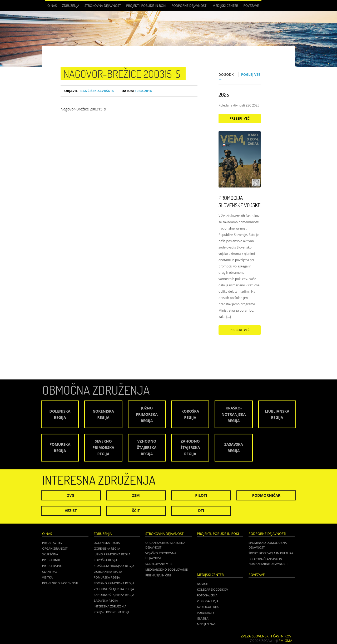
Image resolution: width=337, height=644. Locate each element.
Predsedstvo (52, 566)
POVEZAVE (251, 6)
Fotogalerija (207, 595)
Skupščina (50, 554)
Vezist (71, 511)
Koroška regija (106, 560)
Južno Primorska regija (112, 554)
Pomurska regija (107, 577)
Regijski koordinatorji (111, 612)
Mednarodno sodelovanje (167, 569)
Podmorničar (266, 495)
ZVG (71, 495)
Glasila (203, 618)
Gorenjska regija (107, 548)
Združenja (71, 6)
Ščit (136, 511)
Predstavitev (52, 543)
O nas (52, 6)
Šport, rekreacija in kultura (271, 553)
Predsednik (51, 560)
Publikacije (205, 613)
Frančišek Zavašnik (89, 91)
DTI (201, 511)
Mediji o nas (206, 624)
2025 (224, 95)
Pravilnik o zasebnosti (60, 583)
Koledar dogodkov (212, 589)
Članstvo (50, 572)
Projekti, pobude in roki (146, 6)
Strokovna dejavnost (103, 6)
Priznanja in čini (158, 575)
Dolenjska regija (107, 543)
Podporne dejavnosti (189, 6)
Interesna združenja (110, 606)
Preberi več (240, 118)
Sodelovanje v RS (159, 564)
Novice (202, 584)
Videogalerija (208, 601)
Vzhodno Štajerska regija (114, 589)
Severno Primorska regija (114, 583)
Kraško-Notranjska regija (114, 566)
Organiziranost (55, 548)
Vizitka (47, 577)
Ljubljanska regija (108, 572)
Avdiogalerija (208, 607)
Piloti (201, 495)
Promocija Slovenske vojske (239, 201)
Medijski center (225, 6)
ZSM (136, 495)
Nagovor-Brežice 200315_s (122, 74)
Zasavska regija (106, 600)
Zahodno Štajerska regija (114, 595)
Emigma (285, 641)
